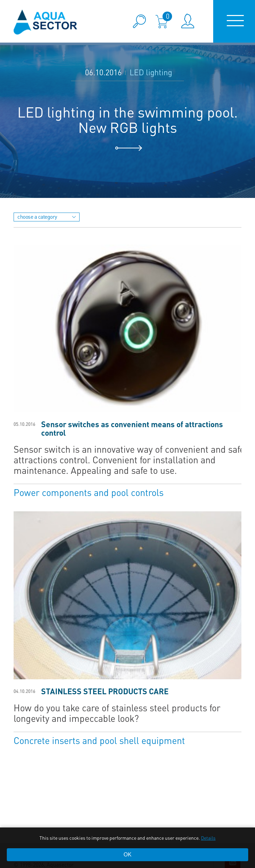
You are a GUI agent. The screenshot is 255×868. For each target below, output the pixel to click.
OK (127, 855)
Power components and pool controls (89, 492)
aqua (46, 22)
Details (208, 838)
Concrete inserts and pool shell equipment (99, 740)
